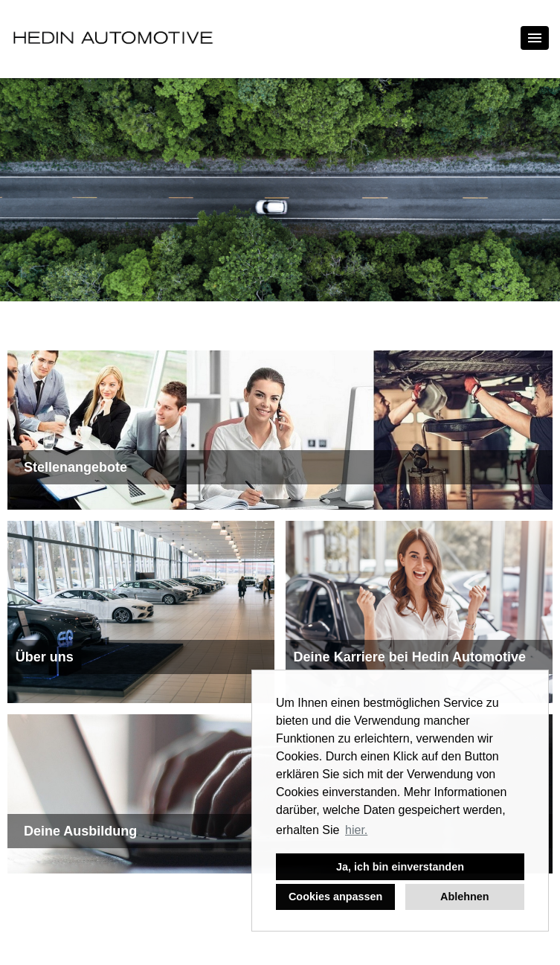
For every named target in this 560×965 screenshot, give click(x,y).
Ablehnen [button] (465, 897)
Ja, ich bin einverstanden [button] (400, 867)
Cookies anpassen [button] (335, 897)
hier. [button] (356, 830)
